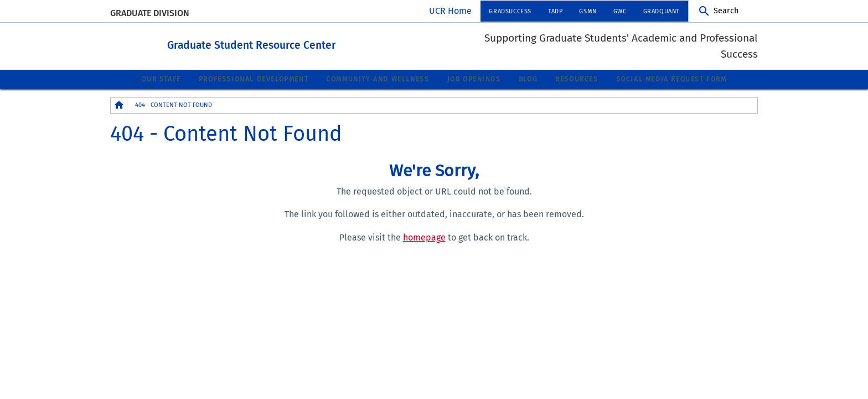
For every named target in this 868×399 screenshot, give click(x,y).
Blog (528, 79)
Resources (577, 79)
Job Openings (474, 79)
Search (726, 11)
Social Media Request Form (671, 79)
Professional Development (254, 79)
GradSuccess (510, 11)
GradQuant (662, 11)
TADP (555, 11)
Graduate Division (150, 13)
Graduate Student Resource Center (303, 44)
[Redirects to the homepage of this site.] (119, 104)
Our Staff (161, 79)
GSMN (588, 11)
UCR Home (450, 11)
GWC (620, 11)
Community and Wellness (378, 79)
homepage (424, 237)
